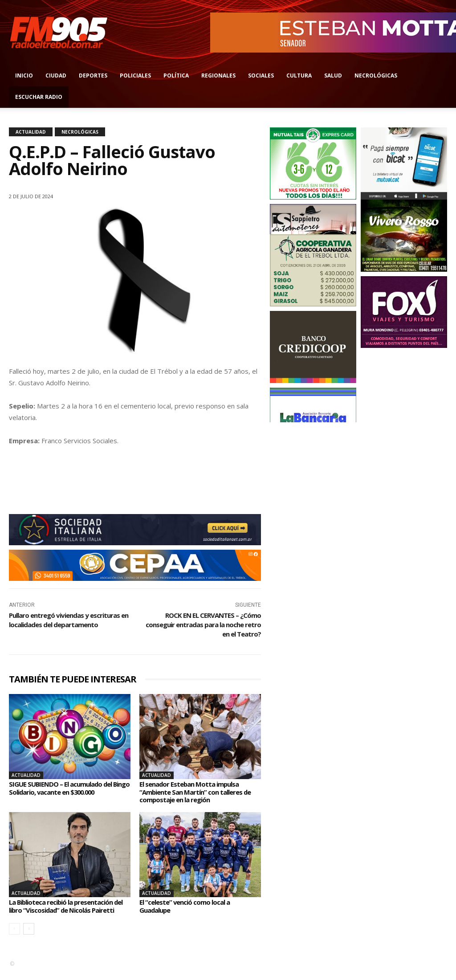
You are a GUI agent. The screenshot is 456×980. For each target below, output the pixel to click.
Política (176, 76)
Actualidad (31, 132)
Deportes (93, 76)
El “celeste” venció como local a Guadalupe (188, 906)
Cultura (299, 76)
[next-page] (29, 937)
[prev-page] (14, 937)
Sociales (261, 76)
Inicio (24, 76)
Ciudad (56, 76)
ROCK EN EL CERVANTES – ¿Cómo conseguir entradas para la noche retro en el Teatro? (203, 625)
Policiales (135, 76)
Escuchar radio (39, 97)
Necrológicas (376, 76)
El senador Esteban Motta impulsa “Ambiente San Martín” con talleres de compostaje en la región (200, 792)
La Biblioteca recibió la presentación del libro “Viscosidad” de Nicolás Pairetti (66, 910)
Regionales (218, 76)
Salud (333, 76)
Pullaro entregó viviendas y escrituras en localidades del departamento (69, 620)
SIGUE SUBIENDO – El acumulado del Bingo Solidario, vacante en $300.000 (65, 788)
